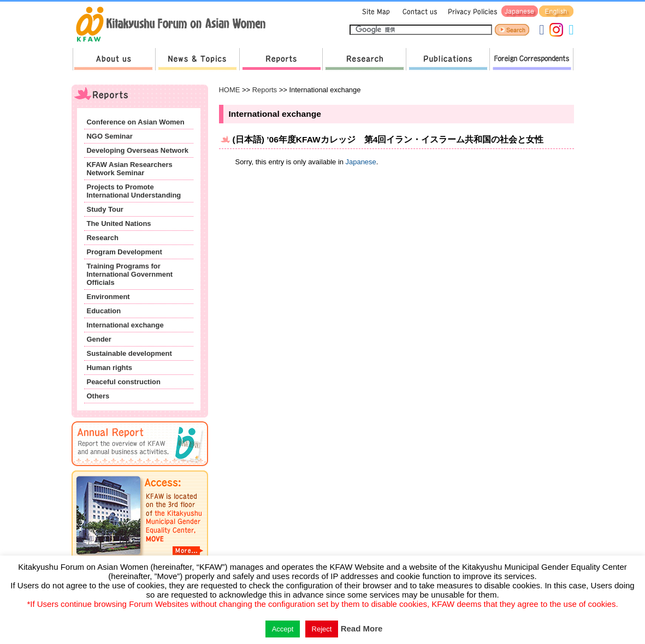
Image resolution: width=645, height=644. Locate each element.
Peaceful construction (124, 382)
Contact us (418, 12)
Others (98, 396)
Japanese (520, 12)
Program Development (125, 252)
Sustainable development (129, 353)
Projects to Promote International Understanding (134, 191)
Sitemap (375, 12)
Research (364, 59)
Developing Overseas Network (138, 150)
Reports (281, 59)
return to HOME (174, 25)
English (556, 12)
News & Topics (197, 59)
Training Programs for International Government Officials (130, 274)
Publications (448, 59)
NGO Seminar (110, 136)
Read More (362, 628)
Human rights (110, 368)
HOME (230, 90)
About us (114, 59)
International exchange (125, 325)
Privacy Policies (471, 12)
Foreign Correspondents (531, 59)
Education (104, 311)
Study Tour (105, 209)
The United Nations (119, 223)
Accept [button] (283, 629)
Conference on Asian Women (136, 122)
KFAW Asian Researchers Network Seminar (130, 169)
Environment (108, 297)
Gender (99, 339)
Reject (322, 629)
